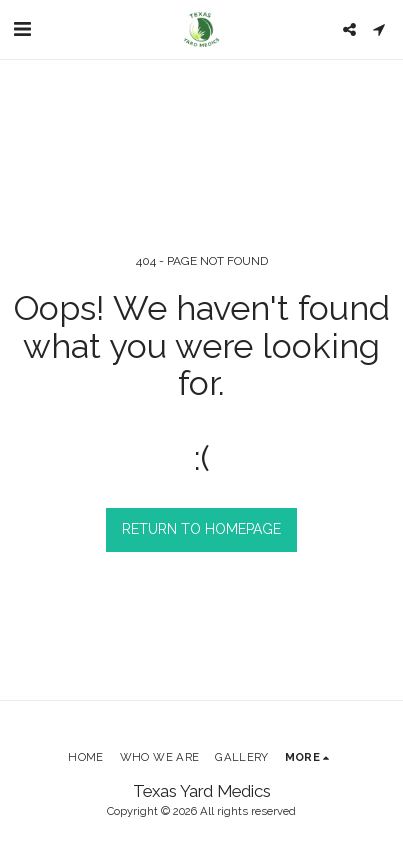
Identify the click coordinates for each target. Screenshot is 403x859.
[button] (22, 29)
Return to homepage (201, 529)
